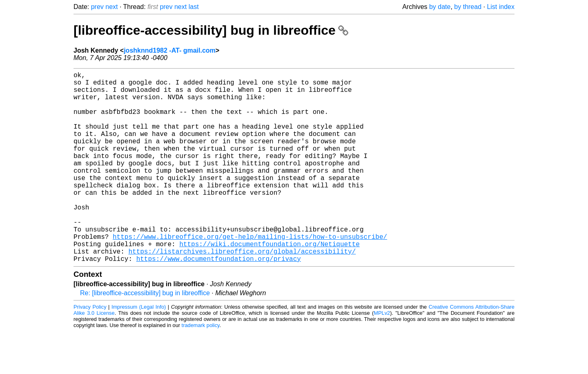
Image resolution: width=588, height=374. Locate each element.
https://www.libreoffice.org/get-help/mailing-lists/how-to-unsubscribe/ (250, 274)
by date (440, 7)
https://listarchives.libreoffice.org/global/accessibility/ (242, 292)
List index (501, 7)
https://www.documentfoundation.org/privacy (219, 301)
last (194, 7)
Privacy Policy (90, 349)
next (111, 7)
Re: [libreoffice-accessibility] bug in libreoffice (145, 335)
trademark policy (201, 368)
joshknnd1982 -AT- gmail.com (170, 50)
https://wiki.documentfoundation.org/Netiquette (269, 283)
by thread (468, 7)
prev (97, 7)
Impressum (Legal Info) (139, 349)
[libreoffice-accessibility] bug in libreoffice (211, 30)
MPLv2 (382, 355)
